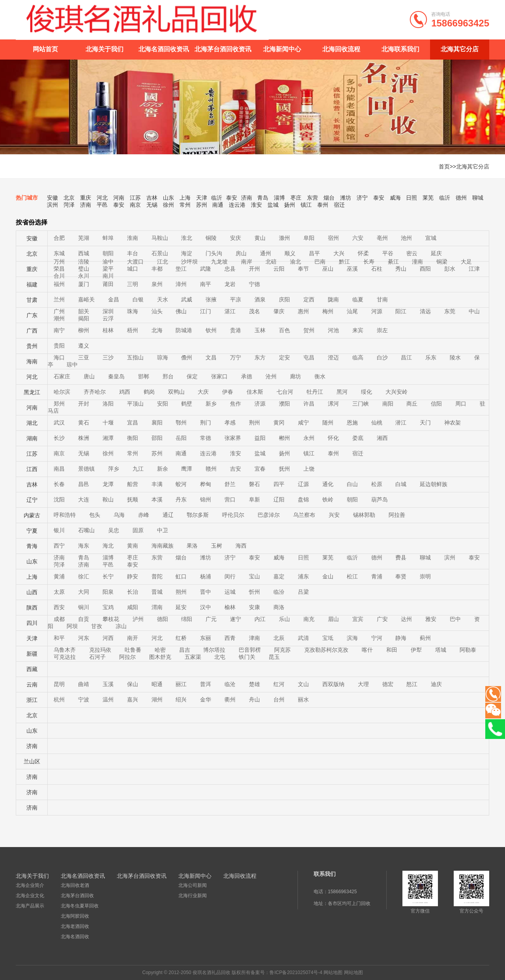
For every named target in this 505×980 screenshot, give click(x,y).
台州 (279, 699)
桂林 (108, 330)
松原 (377, 484)
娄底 (358, 438)
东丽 (206, 638)
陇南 (333, 299)
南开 (133, 638)
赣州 (211, 469)
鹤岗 (149, 392)
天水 (163, 299)
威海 (395, 198)
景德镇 (86, 469)
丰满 (157, 484)
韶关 (84, 311)
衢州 (230, 699)
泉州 (157, 284)
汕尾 (352, 311)
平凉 (236, 299)
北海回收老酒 (75, 885)
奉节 (303, 269)
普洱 (206, 684)
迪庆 (436, 684)
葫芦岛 (380, 499)
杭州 (59, 699)
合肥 (59, 238)
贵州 (32, 346)
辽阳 (279, 499)
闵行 (230, 576)
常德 (206, 438)
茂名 (254, 311)
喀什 (367, 650)
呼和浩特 (65, 515)
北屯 (220, 657)
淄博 (279, 198)
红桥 (181, 638)
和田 (392, 650)
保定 (192, 376)
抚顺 (133, 499)
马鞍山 (160, 238)
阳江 (401, 311)
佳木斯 (255, 392)
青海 (32, 546)
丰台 (133, 253)
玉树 (217, 546)
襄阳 (157, 423)
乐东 (431, 357)
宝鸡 (108, 607)
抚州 (284, 469)
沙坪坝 (189, 262)
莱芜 (428, 198)
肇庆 (279, 311)
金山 (328, 576)
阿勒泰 (468, 650)
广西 (32, 331)
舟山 (254, 699)
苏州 (202, 205)
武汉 (59, 423)
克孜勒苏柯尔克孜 (326, 650)
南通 (218, 205)
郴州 (284, 438)
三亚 (84, 357)
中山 (474, 311)
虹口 (181, 576)
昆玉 (274, 657)
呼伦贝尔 (233, 515)
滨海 (352, 638)
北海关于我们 (105, 49)
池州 (406, 238)
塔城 (441, 650)
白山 (352, 484)
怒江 (412, 684)
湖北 (32, 423)
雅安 (431, 619)
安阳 (163, 404)
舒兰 (230, 484)
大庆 (203, 392)
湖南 (32, 438)
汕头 (157, 311)
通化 (328, 484)
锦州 (206, 499)
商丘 (412, 404)
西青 (230, 638)
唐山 (89, 376)
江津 (474, 269)
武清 (303, 638)
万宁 (236, 357)
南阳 (388, 404)
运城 (230, 592)
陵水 (455, 357)
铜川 (84, 607)
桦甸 (206, 484)
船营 (133, 484)
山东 (168, 198)
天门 (425, 423)
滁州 (284, 238)
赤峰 (144, 515)
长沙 (59, 438)
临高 (358, 357)
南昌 (59, 469)
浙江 (32, 700)
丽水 (303, 699)
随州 (328, 423)
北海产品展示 (30, 906)
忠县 (230, 269)
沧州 (271, 376)
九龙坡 (219, 262)
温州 (108, 699)
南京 (135, 205)
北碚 (271, 262)
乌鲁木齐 (65, 650)
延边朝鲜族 (434, 484)
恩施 (352, 423)
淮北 (187, 238)
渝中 (108, 262)
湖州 (157, 699)
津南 (254, 638)
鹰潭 (187, 469)
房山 (241, 253)
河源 (377, 311)
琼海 (163, 357)
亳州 (382, 238)
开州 (254, 269)
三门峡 (361, 404)
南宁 (59, 330)
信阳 (436, 404)
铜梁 (442, 262)
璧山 (84, 269)
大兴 (339, 253)
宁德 (254, 284)
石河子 (97, 657)
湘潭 (108, 438)
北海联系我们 (400, 49)
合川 (59, 276)
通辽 (168, 515)
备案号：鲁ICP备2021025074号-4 (286, 973)
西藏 (32, 669)
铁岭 (328, 499)
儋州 (187, 357)
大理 (363, 684)
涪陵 (84, 262)
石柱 (377, 269)
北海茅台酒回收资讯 (223, 49)
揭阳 (84, 318)
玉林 (260, 330)
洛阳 (108, 404)
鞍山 (108, 499)
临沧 (230, 684)
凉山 (121, 626)
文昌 (211, 357)
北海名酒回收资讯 (164, 49)
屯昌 (309, 357)
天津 (202, 198)
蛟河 (181, 484)
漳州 (181, 284)
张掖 (211, 299)
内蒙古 (32, 515)
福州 (59, 284)
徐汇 (84, 576)
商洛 (279, 607)
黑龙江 (32, 392)
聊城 (478, 198)
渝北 (296, 262)
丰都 (157, 269)
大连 (84, 499)
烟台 (329, 198)
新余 (163, 469)
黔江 (344, 262)
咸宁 (303, 423)
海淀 (187, 253)
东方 (260, 357)
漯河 (333, 404)
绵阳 (187, 619)
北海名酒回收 (75, 937)
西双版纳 (333, 684)
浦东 (303, 576)
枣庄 (296, 198)
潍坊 (346, 198)
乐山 (284, 619)
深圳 (108, 311)
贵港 (236, 330)
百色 (284, 330)
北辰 (279, 638)
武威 (187, 299)
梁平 (108, 269)
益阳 (260, 438)
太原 (59, 592)
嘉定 (279, 576)
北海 (157, 330)
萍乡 (114, 469)
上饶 (309, 469)
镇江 (306, 205)
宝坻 (328, 638)
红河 (279, 684)
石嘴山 (86, 530)
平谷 (388, 253)
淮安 (256, 205)
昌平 (314, 253)
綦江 (393, 262)
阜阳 (309, 238)
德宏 (388, 684)
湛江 (230, 311)
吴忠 (114, 530)
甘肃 (32, 300)
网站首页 (45, 49)
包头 (95, 515)
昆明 (59, 684)
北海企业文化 (30, 896)
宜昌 (133, 423)
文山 (303, 684)
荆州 (254, 423)
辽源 (303, 484)
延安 (181, 607)
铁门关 (247, 657)
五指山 (135, 357)
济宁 (362, 198)
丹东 (181, 499)
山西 (32, 592)
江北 (163, 262)
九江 (138, 469)
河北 (102, 198)
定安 (284, 357)
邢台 (168, 376)
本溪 (157, 499)
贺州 (309, 330)
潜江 (401, 423)
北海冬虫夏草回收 (80, 906)
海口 (59, 357)
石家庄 (62, 376)
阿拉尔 (127, 657)
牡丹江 (315, 392)
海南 (32, 361)
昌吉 (185, 650)
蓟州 (425, 638)
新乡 (211, 404)
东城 (59, 253)
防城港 (184, 330)
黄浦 (59, 576)
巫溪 (352, 269)
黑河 (342, 392)
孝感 (230, 423)
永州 (309, 438)
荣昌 (59, 269)
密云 (412, 253)
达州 (406, 619)
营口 (230, 499)
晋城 (157, 592)
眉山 (333, 619)
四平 (279, 484)
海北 (108, 546)
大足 (466, 262)
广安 (382, 619)
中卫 (163, 530)
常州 (185, 205)
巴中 (455, 619)
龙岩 (230, 284)
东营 (312, 198)
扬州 (290, 205)
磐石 (254, 484)
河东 (84, 638)
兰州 (59, 299)
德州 (461, 198)
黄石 (84, 423)
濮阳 (284, 404)
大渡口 (135, 262)
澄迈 (333, 357)
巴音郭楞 (250, 650)
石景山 (160, 253)
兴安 (334, 515)
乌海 (119, 515)
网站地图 (333, 973)
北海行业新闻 (193, 896)
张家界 (233, 438)
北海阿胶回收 (75, 916)
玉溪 (108, 684)
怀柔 (363, 253)
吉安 (236, 469)
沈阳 (59, 499)
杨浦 (206, 576)
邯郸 (144, 376)
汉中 (206, 607)
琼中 (72, 365)
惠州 (303, 311)
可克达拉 (65, 657)
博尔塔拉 (214, 650)
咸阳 (133, 607)
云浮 (108, 318)
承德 (247, 376)
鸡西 (125, 392)
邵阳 (157, 438)
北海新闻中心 (282, 49)
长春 (59, 484)
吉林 (152, 198)
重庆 (86, 198)
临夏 (358, 299)
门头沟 (214, 253)
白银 (138, 299)
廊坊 (296, 376)
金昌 (114, 299)
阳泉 (108, 592)
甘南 (382, 299)
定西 (309, 299)
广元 (211, 619)
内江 (260, 619)
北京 (69, 198)
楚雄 (254, 684)
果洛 (192, 546)
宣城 (431, 238)
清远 (425, 311)
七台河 (285, 392)
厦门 (84, 284)
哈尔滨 (62, 392)
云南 (32, 685)
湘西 (382, 438)
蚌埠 (108, 238)
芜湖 (84, 238)
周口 (461, 404)
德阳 (163, 619)
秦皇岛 (116, 376)
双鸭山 (176, 392)
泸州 (138, 619)
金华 (206, 699)
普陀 (157, 576)
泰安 (232, 198)
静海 (401, 638)
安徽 (52, 198)
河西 (108, 638)
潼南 (417, 262)
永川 (84, 276)
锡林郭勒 (364, 515)
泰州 (323, 205)
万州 (59, 262)
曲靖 (84, 684)
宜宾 (358, 619)
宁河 (377, 638)
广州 (59, 311)
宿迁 (339, 205)
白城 (401, 484)
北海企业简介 (30, 885)
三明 (133, 284)
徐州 (168, 205)
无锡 (152, 205)
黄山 (260, 238)
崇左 (382, 330)
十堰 (108, 423)
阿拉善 (397, 515)
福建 (32, 284)
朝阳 (108, 253)
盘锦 (303, 499)
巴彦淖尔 (269, 515)
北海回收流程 (341, 49)
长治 (133, 592)
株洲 (84, 438)
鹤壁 (187, 404)
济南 (247, 198)
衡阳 (133, 438)
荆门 (206, 423)
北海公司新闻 (193, 885)
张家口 (219, 376)
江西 (32, 469)
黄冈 (279, 423)
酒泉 (260, 299)
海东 (84, 546)
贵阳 (59, 346)
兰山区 (32, 761)
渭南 (157, 607)
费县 (401, 557)
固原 (138, 530)
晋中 (206, 592)
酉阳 (425, 269)
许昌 (309, 404)
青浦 (377, 576)
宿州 (333, 238)
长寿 (369, 262)
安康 (254, 607)
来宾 (358, 330)
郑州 (59, 404)
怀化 (333, 438)
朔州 (181, 592)
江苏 (135, 198)
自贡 (84, 619)
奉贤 (401, 576)
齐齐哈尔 (95, 392)
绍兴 (181, 699)
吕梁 (303, 592)
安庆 (236, 238)
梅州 (328, 311)
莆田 (108, 284)
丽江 (181, 684)
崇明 (425, 576)
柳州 (84, 330)
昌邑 (84, 484)
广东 (32, 315)
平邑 (102, 205)
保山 (133, 684)
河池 (333, 330)
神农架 (453, 423)
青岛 (263, 198)
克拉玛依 (100, 650)
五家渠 (193, 657)
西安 (59, 607)
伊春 (228, 392)
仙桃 (377, 423)
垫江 (181, 269)
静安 (133, 576)
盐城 (273, 205)
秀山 (401, 269)
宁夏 (32, 531)
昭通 (157, 684)
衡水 (320, 376)
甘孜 (97, 626)
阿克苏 (282, 650)
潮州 (59, 318)
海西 (241, 546)
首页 (444, 166)
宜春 (260, 469)
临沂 (217, 198)
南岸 (247, 262)
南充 (309, 619)
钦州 (211, 330)
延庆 (436, 253)
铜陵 (211, 238)
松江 (352, 576)
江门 (206, 311)
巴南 (320, 262)
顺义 (290, 253)
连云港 (237, 205)
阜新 (254, 499)
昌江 (406, 357)
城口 (133, 269)
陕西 (32, 608)
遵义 (84, 346)
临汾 (279, 592)
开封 (84, 404)
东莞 (450, 311)
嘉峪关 (86, 299)
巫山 (328, 269)
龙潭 (108, 484)
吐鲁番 (133, 650)
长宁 (108, 576)
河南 (119, 198)
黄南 (133, 546)
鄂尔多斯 (198, 515)
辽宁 (32, 500)
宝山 (254, 576)
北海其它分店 (460, 49)
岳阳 (181, 438)
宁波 (84, 699)
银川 (59, 530)
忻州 (254, 592)
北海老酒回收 (75, 926)
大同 (84, 592)
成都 (59, 619)
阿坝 (72, 626)
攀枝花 (111, 619)
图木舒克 (160, 657)
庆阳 (284, 299)
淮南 (133, 238)
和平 (59, 638)
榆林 (230, 607)
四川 (32, 623)
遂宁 (236, 619)
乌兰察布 (304, 515)
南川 (108, 276)
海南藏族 (163, 546)
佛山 (181, 311)
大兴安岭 (397, 392)
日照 (411, 198)
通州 (266, 253)
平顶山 (135, 404)
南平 (206, 284)
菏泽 (69, 205)
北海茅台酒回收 (77, 896)
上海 (185, 198)
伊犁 (416, 650)
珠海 (133, 311)
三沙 (108, 357)
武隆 (206, 269)
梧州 (133, 330)
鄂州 (181, 423)
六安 (358, 238)
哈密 (160, 650)
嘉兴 (133, 699)
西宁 (59, 546)
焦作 (236, 404)
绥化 (367, 392)
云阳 (279, 269)
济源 (260, 404)
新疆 (32, 654)
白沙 (382, 357)
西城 (84, 253)
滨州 (52, 205)
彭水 (450, 269)
